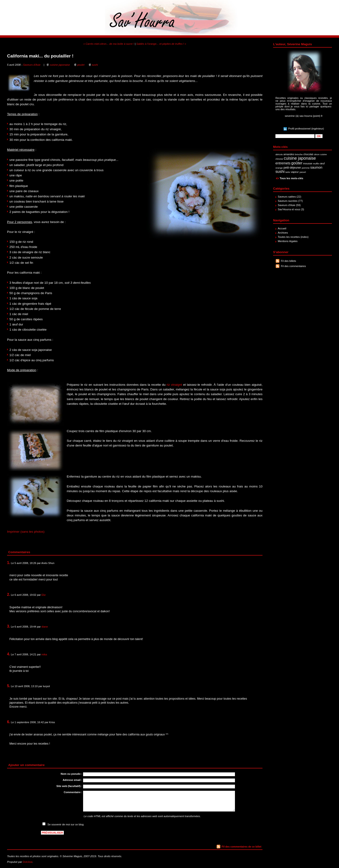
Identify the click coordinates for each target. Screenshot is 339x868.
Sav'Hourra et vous (289, 209)
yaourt (303, 172)
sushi (280, 172)
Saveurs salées (287, 197)
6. (9, 722)
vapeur (295, 172)
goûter (297, 163)
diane (45, 627)
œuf (322, 163)
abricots (279, 154)
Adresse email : (72, 780)
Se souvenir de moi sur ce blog (66, 824)
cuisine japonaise (300, 158)
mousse (308, 163)
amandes (289, 154)
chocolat (308, 154)
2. (9, 594)
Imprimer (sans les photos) (26, 532)
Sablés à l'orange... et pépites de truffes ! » (161, 44)
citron (317, 154)
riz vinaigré (174, 385)
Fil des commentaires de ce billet (242, 847)
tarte (288, 172)
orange (279, 168)
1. (9, 563)
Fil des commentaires (293, 266)
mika (44, 654)
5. (9, 686)
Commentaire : (73, 792)
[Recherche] (295, 136)
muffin (316, 164)
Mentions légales (288, 241)
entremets (283, 163)
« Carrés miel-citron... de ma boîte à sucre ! (109, 44)
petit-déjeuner (292, 168)
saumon (316, 167)
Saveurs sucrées (288, 201)
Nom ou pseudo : (71, 774)
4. (9, 654)
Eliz (44, 595)
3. (9, 626)
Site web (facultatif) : (69, 786)
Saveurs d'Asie (287, 205)
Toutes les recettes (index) (293, 237)
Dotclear (28, 862)
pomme (306, 168)
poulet (81, 65)
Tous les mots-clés (291, 178)
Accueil (282, 228)
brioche (299, 154)
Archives (283, 233)
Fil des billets (289, 261)
